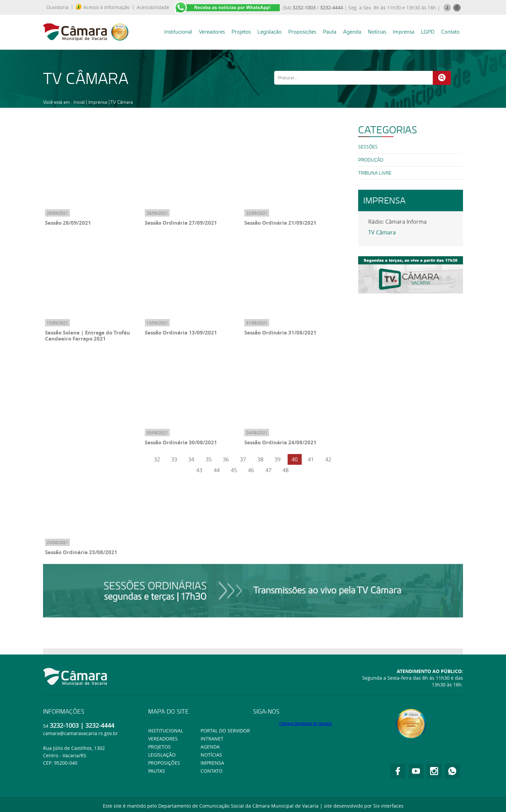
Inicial (79, 102)
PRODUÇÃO (371, 160)
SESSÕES (368, 147)
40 (295, 459)
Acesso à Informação (103, 7)
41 (311, 459)
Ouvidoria (57, 7)
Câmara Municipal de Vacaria (306, 724)
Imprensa (404, 32)
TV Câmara (121, 102)
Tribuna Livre (375, 173)
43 (199, 470)
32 (157, 459)
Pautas (157, 771)
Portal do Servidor (225, 731)
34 (191, 459)
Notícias (377, 32)
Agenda (352, 32)
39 (278, 459)
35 (209, 459)
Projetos (241, 32)
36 (226, 459)
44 (217, 470)
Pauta (330, 32)
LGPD (428, 32)
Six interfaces (388, 806)
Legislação (269, 32)
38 (260, 459)
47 (268, 470)
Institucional (178, 32)
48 (286, 470)
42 (328, 459)
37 (243, 459)
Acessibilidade (153, 7)
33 (174, 459)
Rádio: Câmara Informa (397, 222)
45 (234, 470)
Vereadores (212, 32)
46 (251, 470)
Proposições (302, 32)
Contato (450, 32)
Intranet (212, 739)
